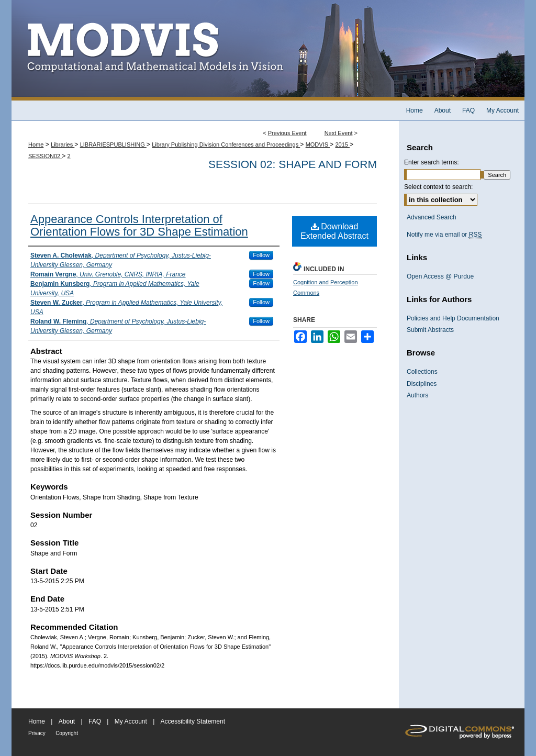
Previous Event (287, 133)
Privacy (37, 733)
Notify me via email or (444, 235)
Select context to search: (438, 187)
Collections (422, 372)
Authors (417, 395)
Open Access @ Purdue (440, 276)
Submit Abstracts (430, 330)
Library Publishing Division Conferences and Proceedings (226, 144)
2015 (342, 144)
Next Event (339, 133)
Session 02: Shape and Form (293, 164)
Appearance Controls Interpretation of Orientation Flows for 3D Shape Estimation (139, 225)
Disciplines (422, 384)
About (67, 721)
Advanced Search (432, 217)
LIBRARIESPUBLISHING (113, 144)
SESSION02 (45, 156)
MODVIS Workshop (268, 50)
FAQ (95, 721)
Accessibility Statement (193, 721)
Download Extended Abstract (334, 231)
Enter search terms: (432, 162)
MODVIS (318, 144)
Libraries (63, 144)
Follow (261, 255)
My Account (131, 721)
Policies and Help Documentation (453, 318)
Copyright (67, 733)
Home (36, 144)
